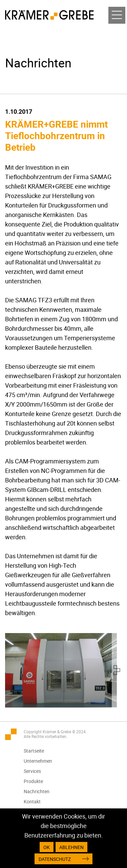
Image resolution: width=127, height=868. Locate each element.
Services (32, 771)
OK (47, 847)
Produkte (33, 781)
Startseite (34, 751)
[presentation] (117, 670)
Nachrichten (37, 791)
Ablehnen (71, 847)
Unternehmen (38, 761)
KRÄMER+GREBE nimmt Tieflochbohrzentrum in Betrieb (56, 135)
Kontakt (32, 801)
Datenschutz (55, 859)
